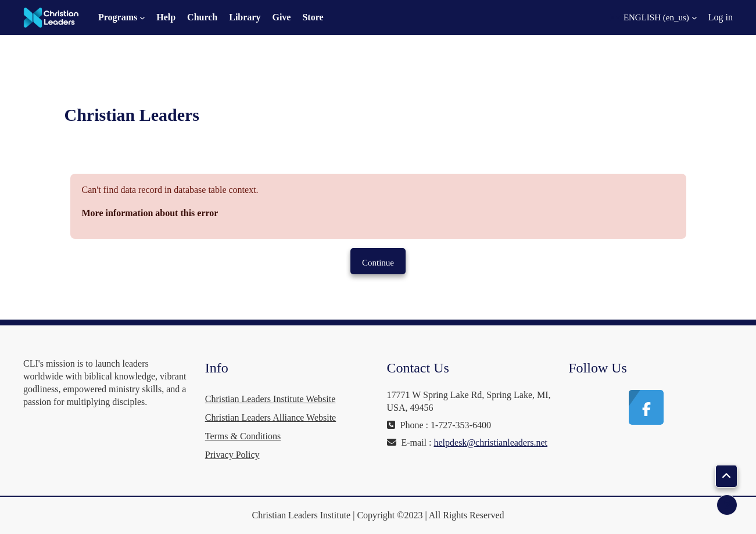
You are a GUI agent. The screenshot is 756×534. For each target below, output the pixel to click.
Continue (378, 263)
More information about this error (150, 213)
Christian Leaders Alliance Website (270, 417)
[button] (653, 17)
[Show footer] (727, 505)
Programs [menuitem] (118, 17)
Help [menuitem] (166, 17)
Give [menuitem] (281, 17)
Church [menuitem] (202, 17)
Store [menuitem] (313, 17)
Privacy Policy (232, 455)
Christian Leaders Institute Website (270, 399)
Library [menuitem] (245, 17)
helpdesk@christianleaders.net (490, 442)
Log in (721, 17)
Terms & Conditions (243, 436)
